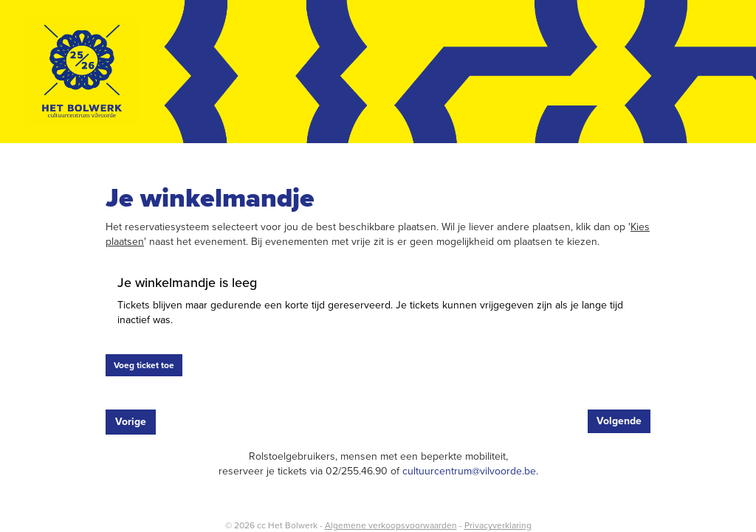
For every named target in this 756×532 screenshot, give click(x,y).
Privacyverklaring (498, 525)
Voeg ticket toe (144, 365)
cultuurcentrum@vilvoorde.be (469, 471)
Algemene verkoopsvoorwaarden (391, 525)
